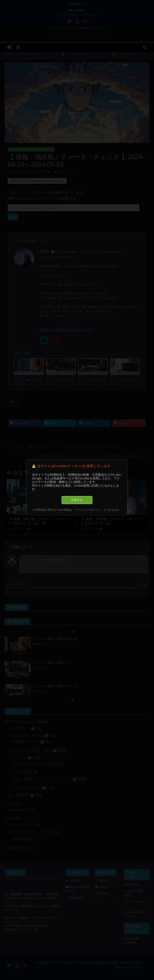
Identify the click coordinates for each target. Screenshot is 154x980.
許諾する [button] (77, 500)
